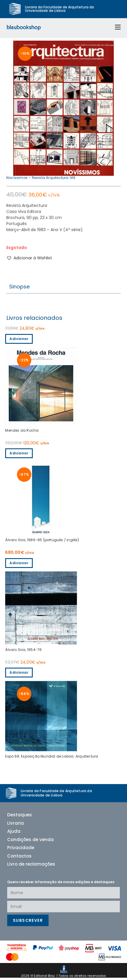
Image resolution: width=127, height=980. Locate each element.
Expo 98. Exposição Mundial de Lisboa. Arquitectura (52, 758)
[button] (29, 260)
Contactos (19, 858)
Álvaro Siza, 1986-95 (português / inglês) (42, 542)
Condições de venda (30, 842)
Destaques (20, 817)
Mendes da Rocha (22, 433)
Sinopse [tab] (19, 289)
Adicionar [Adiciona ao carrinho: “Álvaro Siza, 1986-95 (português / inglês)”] (19, 455)
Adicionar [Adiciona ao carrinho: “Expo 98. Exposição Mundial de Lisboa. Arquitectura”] (19, 674)
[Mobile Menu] (116, 27)
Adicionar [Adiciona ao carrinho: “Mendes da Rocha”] (19, 341)
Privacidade (21, 850)
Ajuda (14, 833)
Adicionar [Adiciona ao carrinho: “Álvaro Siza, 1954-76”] (19, 565)
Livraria (16, 825)
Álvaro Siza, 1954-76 (23, 652)
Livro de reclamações (31, 866)
